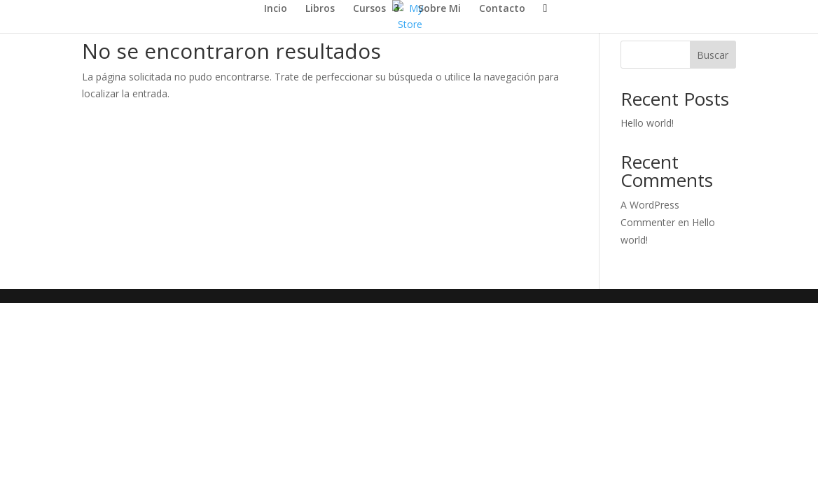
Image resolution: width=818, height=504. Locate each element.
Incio (276, 9)
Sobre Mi (439, 9)
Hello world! (647, 123)
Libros (320, 9)
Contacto (502, 9)
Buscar (713, 55)
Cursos (369, 9)
